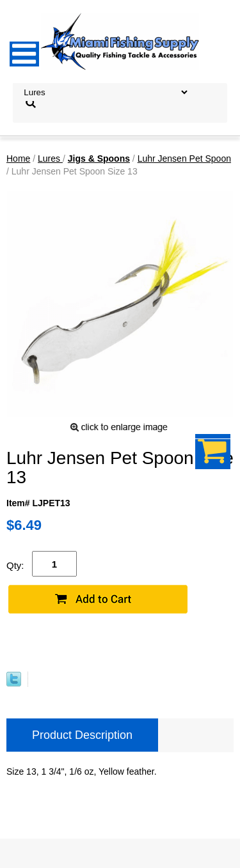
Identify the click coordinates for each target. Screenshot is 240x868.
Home (18, 159)
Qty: (15, 565)
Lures (50, 159)
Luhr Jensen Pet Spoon (184, 159)
